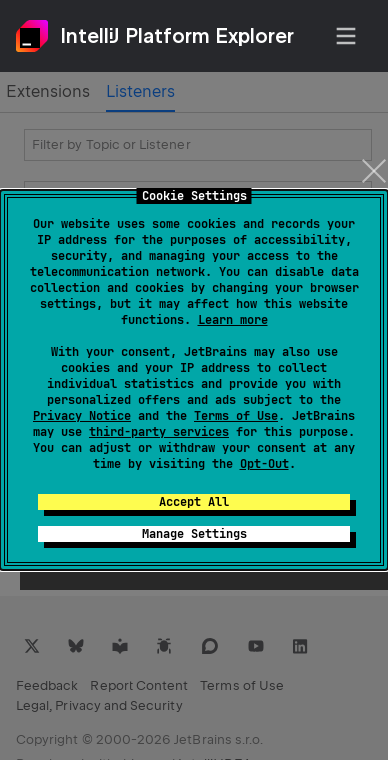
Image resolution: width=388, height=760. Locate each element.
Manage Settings (194, 534)
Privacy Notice (82, 416)
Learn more (233, 320)
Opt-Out (264, 464)
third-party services (159, 432)
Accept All (194, 502)
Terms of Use (236, 416)
